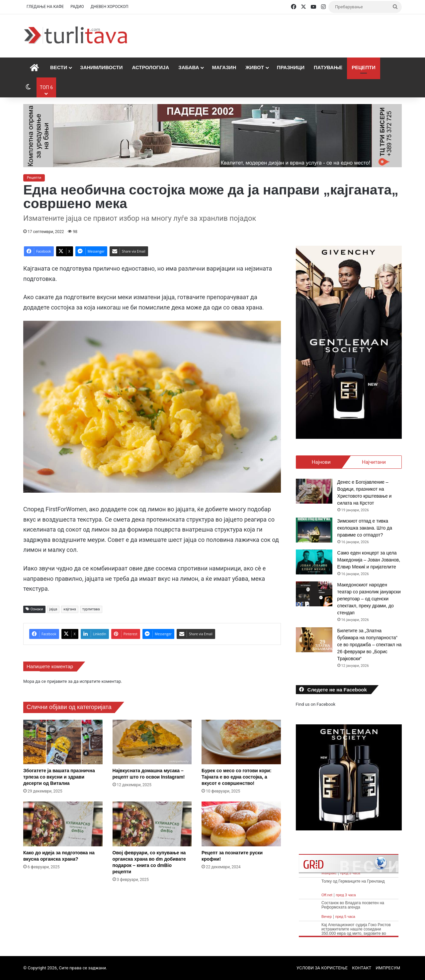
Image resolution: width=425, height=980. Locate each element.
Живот (255, 67)
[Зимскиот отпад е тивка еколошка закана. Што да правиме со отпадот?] (314, 530)
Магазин (224, 67)
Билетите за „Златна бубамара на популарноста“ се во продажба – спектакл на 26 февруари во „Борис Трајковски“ (370, 645)
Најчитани (374, 462)
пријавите (57, 681)
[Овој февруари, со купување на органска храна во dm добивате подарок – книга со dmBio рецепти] (152, 824)
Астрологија (150, 67)
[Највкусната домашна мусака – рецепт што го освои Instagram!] (152, 742)
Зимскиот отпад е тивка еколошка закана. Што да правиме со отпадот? (365, 528)
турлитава (91, 609)
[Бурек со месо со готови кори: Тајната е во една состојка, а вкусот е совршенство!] (241, 742)
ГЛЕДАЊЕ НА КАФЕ (45, 7)
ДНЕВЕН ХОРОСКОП (110, 7)
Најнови (321, 462)
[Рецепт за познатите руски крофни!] (241, 824)
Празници (291, 67)
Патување (328, 67)
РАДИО (77, 7)
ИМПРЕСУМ (388, 968)
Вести (59, 67)
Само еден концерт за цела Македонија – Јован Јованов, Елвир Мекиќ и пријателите (369, 560)
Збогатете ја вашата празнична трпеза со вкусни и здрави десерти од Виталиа (59, 777)
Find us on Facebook (316, 704)
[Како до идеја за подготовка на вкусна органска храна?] (63, 824)
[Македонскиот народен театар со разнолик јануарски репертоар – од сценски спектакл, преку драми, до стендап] (314, 594)
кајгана (70, 609)
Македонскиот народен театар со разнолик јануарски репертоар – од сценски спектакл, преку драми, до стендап (369, 599)
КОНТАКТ (362, 968)
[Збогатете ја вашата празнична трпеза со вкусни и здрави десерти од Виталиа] (63, 742)
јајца (53, 609)
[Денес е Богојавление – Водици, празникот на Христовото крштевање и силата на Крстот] (314, 491)
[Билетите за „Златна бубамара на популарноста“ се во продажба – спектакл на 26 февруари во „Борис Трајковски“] (314, 640)
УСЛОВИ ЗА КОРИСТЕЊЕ (322, 968)
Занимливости (101, 67)
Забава (189, 67)
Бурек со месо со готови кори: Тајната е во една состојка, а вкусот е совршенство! (237, 777)
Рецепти (364, 67)
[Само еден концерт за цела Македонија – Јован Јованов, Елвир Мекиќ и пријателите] (314, 562)
